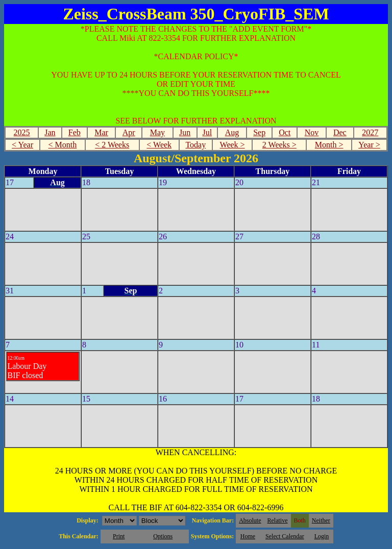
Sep (259, 132)
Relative (278, 520)
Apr (129, 132)
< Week (159, 145)
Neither (321, 520)
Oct (285, 132)
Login (322, 536)
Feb (75, 132)
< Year (22, 145)
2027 (370, 132)
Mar (101, 132)
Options (163, 536)
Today (195, 145)
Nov (312, 132)
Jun (185, 132)
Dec (340, 132)
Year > (369, 145)
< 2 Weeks (112, 145)
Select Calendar (285, 536)
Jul (207, 132)
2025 (22, 132)
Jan (50, 132)
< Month (63, 145)
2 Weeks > (279, 145)
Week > (232, 145)
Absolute (250, 520)
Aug (232, 132)
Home (248, 536)
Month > (329, 145)
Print (119, 536)
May (157, 132)
